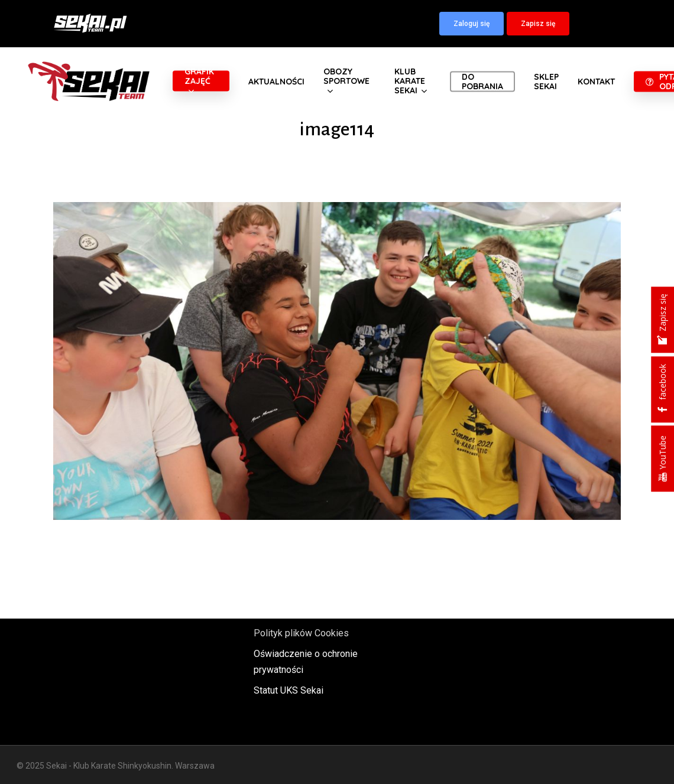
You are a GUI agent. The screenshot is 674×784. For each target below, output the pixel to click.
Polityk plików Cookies (301, 633)
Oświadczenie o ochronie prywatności (306, 662)
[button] (472, 24)
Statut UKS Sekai (289, 690)
